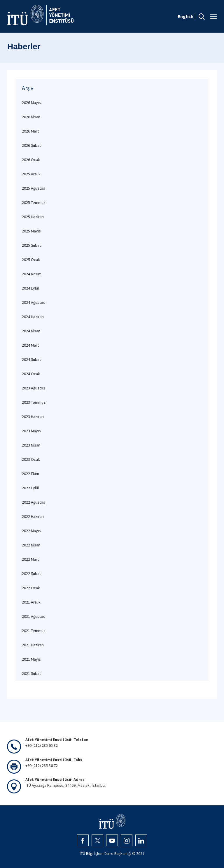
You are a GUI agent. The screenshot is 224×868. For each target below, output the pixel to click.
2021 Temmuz (34, 631)
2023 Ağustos (34, 388)
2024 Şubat (31, 359)
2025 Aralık (31, 174)
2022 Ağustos (34, 502)
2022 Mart (30, 559)
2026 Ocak (31, 160)
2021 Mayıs (31, 659)
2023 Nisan (31, 445)
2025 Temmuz (34, 202)
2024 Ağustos (34, 302)
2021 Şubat (31, 673)
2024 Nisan (31, 331)
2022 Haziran (33, 516)
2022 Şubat (31, 574)
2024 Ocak (31, 374)
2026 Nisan (31, 117)
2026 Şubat (31, 145)
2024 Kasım (32, 274)
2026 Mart (30, 131)
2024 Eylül (30, 288)
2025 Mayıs (31, 231)
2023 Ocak (31, 459)
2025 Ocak (31, 260)
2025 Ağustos (34, 188)
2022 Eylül (30, 488)
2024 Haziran (33, 317)
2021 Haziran (33, 645)
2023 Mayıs (31, 431)
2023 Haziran (33, 417)
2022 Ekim (30, 474)
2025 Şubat (31, 245)
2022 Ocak (31, 588)
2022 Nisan (31, 545)
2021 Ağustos (34, 616)
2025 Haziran (33, 217)
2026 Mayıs (31, 103)
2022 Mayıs (31, 531)
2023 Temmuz (34, 402)
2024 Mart (30, 345)
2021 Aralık (31, 602)
